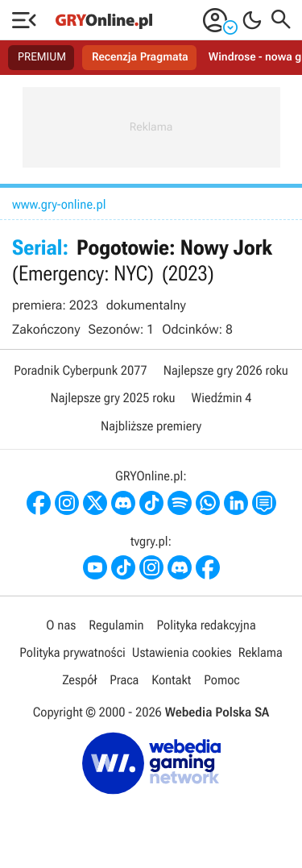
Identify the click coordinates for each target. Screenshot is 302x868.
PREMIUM (42, 57)
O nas (61, 625)
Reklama (261, 652)
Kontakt (171, 680)
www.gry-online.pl (59, 204)
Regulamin (116, 625)
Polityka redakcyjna (207, 625)
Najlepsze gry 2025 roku (112, 398)
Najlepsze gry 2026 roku (226, 370)
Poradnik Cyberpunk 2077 (80, 370)
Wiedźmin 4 (222, 398)
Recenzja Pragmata (140, 57)
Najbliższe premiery (151, 426)
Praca (124, 680)
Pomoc (221, 680)
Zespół (79, 680)
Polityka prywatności (72, 652)
